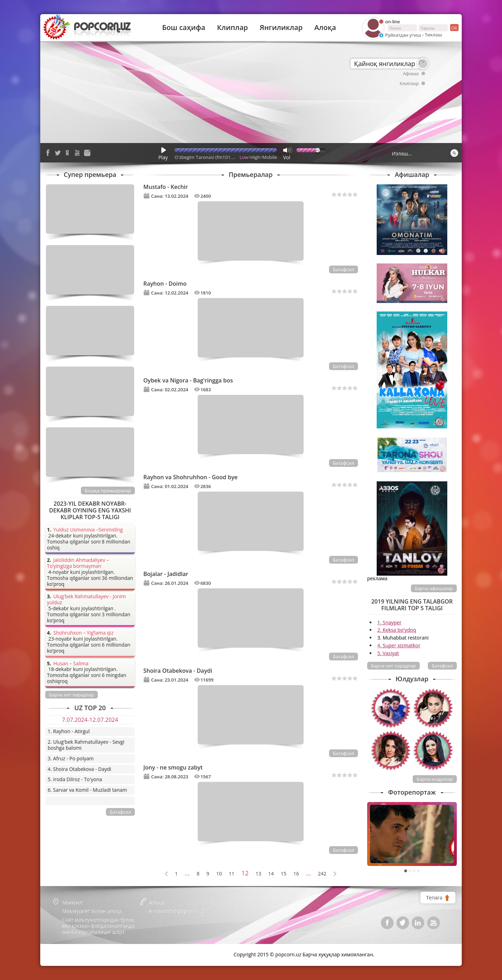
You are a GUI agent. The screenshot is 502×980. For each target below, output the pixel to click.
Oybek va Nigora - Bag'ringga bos (188, 380)
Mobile (270, 157)
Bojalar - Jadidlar (166, 574)
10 (219, 874)
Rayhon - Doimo (165, 284)
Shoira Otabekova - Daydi (178, 671)
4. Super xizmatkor (399, 645)
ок (454, 28)
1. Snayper (390, 622)
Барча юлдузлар (435, 779)
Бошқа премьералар (108, 491)
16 (296, 874)
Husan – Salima (71, 664)
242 (322, 874)
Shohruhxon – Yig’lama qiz (83, 633)
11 (232, 874)
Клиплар (233, 28)
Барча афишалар (434, 588)
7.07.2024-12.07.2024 (90, 720)
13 (258, 874)
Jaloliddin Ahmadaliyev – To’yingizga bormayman (78, 563)
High (255, 157)
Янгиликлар (281, 28)
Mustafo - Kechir (166, 187)
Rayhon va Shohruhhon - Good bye (190, 477)
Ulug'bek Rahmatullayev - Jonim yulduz (86, 600)
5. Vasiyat (388, 653)
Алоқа (325, 28)
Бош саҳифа (184, 28)
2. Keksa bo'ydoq (397, 630)
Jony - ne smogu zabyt (173, 767)
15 (283, 874)
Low (244, 157)
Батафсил (343, 269)
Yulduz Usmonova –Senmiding (88, 530)
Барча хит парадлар (393, 666)
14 (271, 874)
